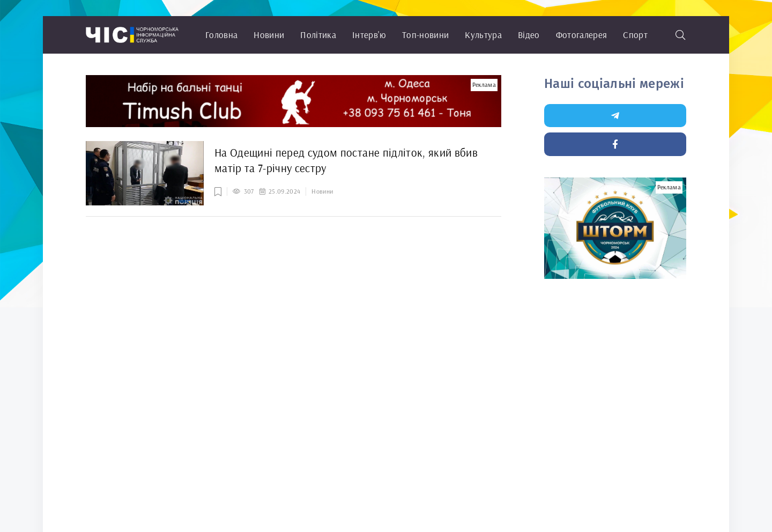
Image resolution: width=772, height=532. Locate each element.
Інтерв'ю (369, 35)
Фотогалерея (582, 35)
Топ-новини (425, 35)
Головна (221, 35)
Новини (269, 35)
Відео (529, 35)
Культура (483, 35)
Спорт (635, 35)
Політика (318, 35)
